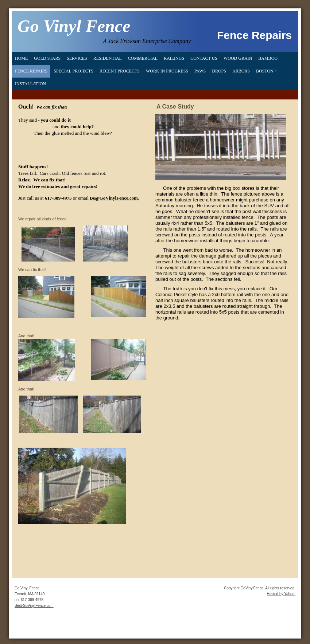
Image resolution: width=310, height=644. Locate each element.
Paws (200, 71)
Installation (30, 84)
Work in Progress (167, 71)
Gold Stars (47, 58)
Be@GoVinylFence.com (34, 606)
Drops (219, 71)
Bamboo (268, 58)
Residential (108, 58)
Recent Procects (120, 71)
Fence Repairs (31, 71)
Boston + (267, 71)
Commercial (143, 58)
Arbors (241, 71)
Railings (174, 58)
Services (77, 58)
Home (21, 58)
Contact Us (204, 58)
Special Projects (73, 71)
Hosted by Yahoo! (281, 594)
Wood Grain (238, 58)
